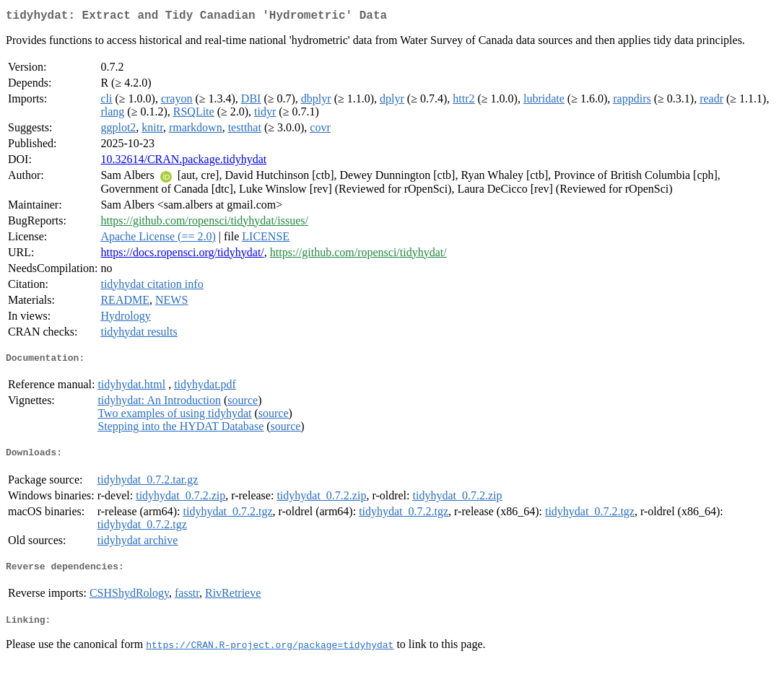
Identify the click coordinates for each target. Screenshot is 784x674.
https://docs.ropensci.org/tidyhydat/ (182, 255)
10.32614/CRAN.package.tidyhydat (183, 162)
